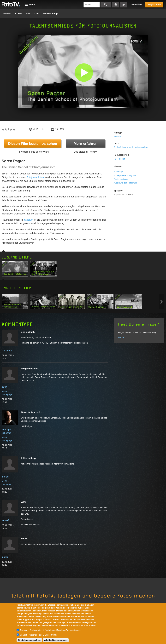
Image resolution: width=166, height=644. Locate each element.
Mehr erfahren (86, 144)
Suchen (106, 5)
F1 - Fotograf (119, 159)
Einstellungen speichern (29, 640)
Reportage (118, 172)
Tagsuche (124, 5)
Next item (162, 302)
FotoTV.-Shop (50, 14)
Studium (29, 220)
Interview (118, 137)
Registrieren (154, 5)
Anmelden (136, 5)
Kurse (18, 14)
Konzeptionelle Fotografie (125, 175)
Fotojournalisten (35, 177)
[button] (84, 72)
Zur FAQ (122, 337)
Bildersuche (116, 5)
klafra (4, 387)
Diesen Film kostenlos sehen (33, 144)
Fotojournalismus (121, 179)
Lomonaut (7, 351)
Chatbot (23, 635)
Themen (7, 14)
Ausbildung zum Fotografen (126, 183)
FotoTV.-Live (32, 14)
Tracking (24, 630)
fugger (5, 557)
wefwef (5, 520)
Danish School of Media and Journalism (131, 147)
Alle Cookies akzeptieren (56, 640)
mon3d (5, 477)
